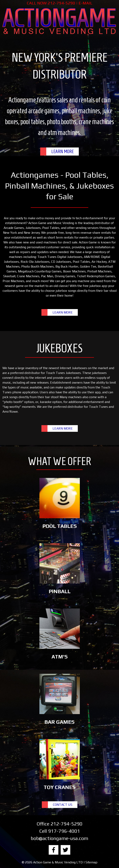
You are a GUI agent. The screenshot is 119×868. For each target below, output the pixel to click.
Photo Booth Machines (37, 266)
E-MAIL (85, 3)
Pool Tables (51, 228)
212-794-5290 (61, 3)
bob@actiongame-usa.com (59, 838)
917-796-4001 (64, 831)
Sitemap (91, 862)
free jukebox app (95, 286)
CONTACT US (63, 805)
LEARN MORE (63, 152)
